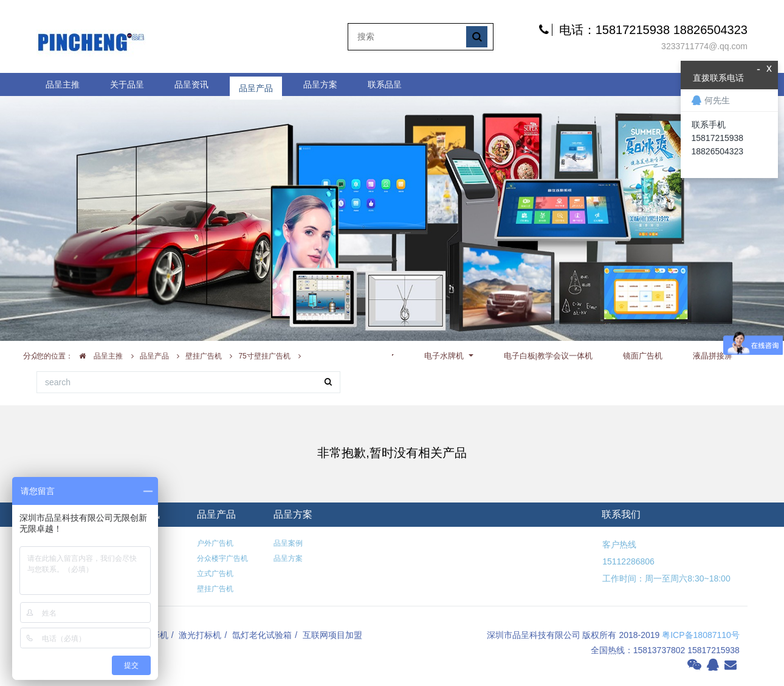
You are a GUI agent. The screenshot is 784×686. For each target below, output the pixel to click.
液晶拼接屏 (713, 356)
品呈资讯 (191, 84)
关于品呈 (127, 84)
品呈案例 (288, 543)
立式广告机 (215, 574)
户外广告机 (215, 543)
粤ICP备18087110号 (701, 635)
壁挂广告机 (204, 356)
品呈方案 (320, 84)
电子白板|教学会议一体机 (548, 356)
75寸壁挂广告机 (264, 356)
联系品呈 (385, 84)
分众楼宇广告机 (222, 558)
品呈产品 (256, 84)
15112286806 (628, 561)
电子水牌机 (445, 356)
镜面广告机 (643, 356)
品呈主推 (63, 84)
